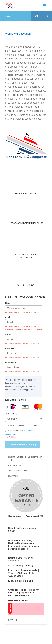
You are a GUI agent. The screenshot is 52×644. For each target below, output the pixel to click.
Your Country (11, 414)
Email (8, 317)
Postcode (10, 348)
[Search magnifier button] (47, 16)
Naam (8, 303)
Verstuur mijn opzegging (23, 445)
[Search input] (16, 16)
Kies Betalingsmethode (16, 400)
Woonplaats (11, 362)
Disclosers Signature (18, 600)
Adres (8, 334)
